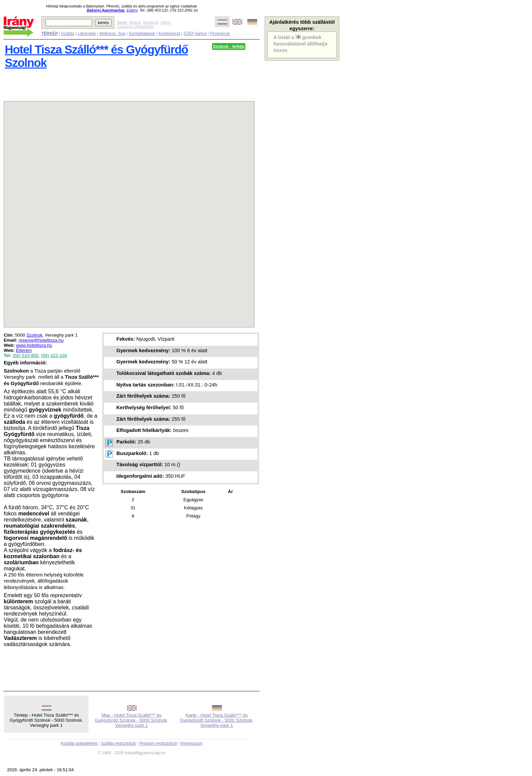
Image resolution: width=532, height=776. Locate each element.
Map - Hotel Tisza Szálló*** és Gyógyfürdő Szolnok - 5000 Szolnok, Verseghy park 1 (131, 720)
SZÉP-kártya (195, 34)
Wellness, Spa (112, 34)
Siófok (166, 22)
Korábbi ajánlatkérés (79, 743)
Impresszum (191, 743)
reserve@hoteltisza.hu (41, 340)
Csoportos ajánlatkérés (136, 26)
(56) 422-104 (54, 355)
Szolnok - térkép (229, 46)
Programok (220, 34)
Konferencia (169, 34)
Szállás (68, 34)
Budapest (151, 22)
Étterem (24, 350)
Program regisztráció (158, 743)
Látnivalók (87, 34)
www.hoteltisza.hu (34, 345)
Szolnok (34, 335)
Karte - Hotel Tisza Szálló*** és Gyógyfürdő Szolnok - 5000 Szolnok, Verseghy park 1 (216, 720)
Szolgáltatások (142, 34)
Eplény (132, 10)
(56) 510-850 (25, 355)
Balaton (135, 22)
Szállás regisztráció (119, 743)
